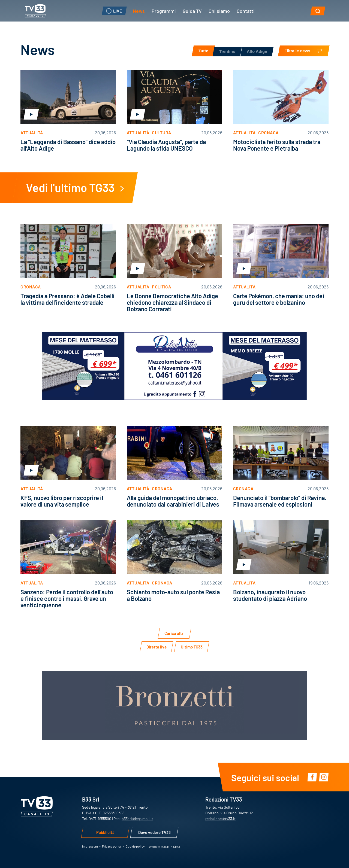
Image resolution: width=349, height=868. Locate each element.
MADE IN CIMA (171, 846)
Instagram (324, 777)
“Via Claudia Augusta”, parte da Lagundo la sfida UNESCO (166, 145)
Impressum (90, 846)
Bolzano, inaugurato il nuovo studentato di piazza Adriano (270, 595)
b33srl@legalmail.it (137, 818)
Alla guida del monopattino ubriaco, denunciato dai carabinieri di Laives (173, 501)
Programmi (164, 11)
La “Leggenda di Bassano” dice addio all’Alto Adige (68, 145)
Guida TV (192, 11)
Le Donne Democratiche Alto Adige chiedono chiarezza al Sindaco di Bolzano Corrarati (172, 302)
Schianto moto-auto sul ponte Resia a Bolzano (173, 595)
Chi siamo (219, 11)
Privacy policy (112, 846)
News (139, 11)
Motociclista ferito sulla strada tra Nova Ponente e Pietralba (277, 145)
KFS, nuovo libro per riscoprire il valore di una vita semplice (62, 501)
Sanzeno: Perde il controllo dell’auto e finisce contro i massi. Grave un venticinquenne (67, 598)
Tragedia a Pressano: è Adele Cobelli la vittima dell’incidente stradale (67, 299)
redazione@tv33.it (220, 818)
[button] (318, 11)
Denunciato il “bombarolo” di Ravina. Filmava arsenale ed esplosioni (280, 501)
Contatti (246, 11)
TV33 (35, 11)
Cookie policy (135, 846)
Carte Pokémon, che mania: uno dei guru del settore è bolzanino (279, 299)
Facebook (312, 777)
